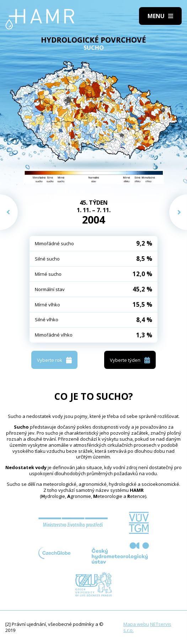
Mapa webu (136, 624)
